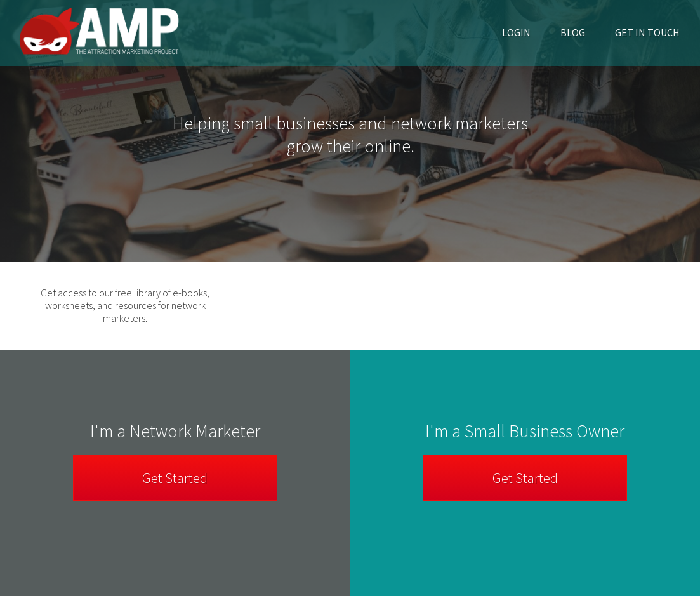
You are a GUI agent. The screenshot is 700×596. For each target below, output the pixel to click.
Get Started (525, 478)
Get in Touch (647, 32)
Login (516, 32)
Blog (573, 32)
